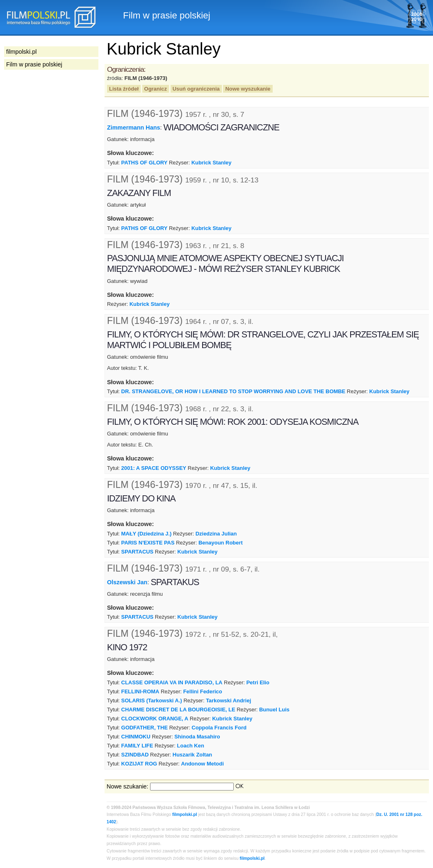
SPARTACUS (138, 552)
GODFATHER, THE (145, 728)
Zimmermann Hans (134, 128)
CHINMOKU (136, 737)
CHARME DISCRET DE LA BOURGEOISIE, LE (178, 710)
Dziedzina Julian (216, 534)
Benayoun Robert (221, 543)
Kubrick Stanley (212, 163)
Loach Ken (191, 746)
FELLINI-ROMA (140, 691)
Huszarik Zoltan (192, 755)
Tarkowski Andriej (228, 701)
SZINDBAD (135, 755)
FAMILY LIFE (137, 746)
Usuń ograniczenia (196, 89)
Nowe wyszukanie (248, 89)
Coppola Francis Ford (219, 728)
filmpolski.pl (185, 814)
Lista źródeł (124, 89)
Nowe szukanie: (128, 786)
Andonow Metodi (202, 764)
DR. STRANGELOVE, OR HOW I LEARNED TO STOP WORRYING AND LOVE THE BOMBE (234, 391)
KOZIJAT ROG (139, 764)
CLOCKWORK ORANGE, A (155, 719)
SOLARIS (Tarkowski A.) (152, 701)
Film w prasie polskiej (34, 64)
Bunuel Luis (274, 710)
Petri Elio (258, 682)
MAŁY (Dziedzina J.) (147, 534)
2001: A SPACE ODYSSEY (154, 468)
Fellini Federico (203, 691)
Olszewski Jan (127, 582)
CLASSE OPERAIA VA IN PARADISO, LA (172, 682)
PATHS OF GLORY (145, 163)
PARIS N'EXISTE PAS (148, 543)
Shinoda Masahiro (197, 737)
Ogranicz (156, 89)
